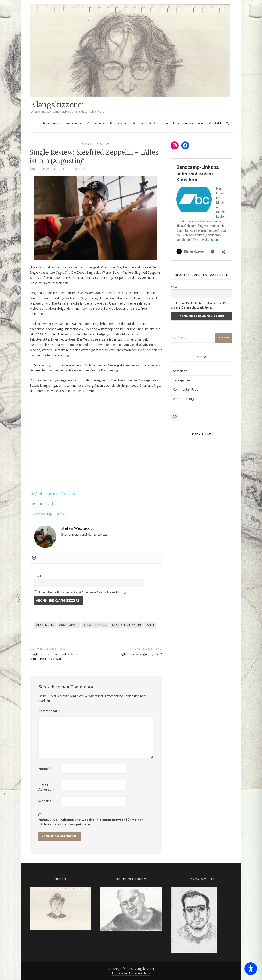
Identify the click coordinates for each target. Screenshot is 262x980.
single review (96, 144)
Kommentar (49, 711)
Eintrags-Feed (183, 380)
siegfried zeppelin (126, 625)
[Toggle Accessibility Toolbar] (251, 969)
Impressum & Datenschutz (131, 973)
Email (37, 576)
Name (44, 769)
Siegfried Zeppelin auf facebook (52, 494)
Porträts (116, 123)
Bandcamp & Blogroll (148, 123)
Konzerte (94, 123)
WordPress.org (183, 399)
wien (150, 625)
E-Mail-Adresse (46, 787)
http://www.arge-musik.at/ (48, 514)
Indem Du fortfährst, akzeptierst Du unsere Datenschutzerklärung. (80, 592)
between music (95, 625)
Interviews (51, 123)
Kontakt (215, 123)
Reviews (71, 123)
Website (45, 801)
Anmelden (180, 371)
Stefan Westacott (48, 169)
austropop (68, 625)
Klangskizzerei (57, 104)
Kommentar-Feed (186, 389)
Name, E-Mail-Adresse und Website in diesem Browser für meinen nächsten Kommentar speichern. (91, 822)
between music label (44, 504)
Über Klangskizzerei (188, 123)
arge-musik (45, 625)
